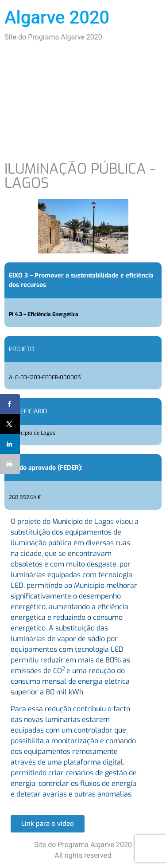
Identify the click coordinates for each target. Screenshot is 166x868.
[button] (48, 824)
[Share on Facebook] (10, 404)
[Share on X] (10, 424)
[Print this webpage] (10, 464)
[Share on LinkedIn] (10, 444)
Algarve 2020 (57, 18)
